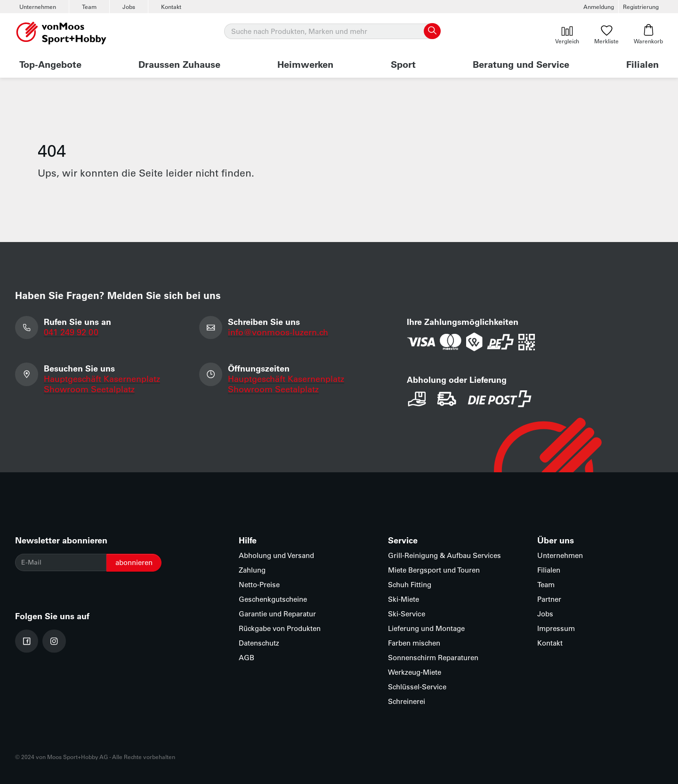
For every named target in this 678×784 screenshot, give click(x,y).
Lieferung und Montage (426, 628)
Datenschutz (259, 643)
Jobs (129, 7)
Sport (403, 64)
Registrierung (641, 7)
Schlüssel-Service (417, 687)
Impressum (556, 628)
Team (89, 7)
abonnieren (134, 562)
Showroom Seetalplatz (89, 389)
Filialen (642, 64)
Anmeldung (599, 7)
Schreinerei (407, 701)
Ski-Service (407, 614)
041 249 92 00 (71, 332)
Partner (549, 599)
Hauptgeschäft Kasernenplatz (102, 379)
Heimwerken (305, 64)
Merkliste (606, 34)
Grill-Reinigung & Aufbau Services (444, 555)
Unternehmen (38, 7)
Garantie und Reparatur (277, 614)
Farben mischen (414, 643)
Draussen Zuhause (179, 64)
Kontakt (171, 7)
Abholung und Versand (276, 555)
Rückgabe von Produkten (280, 628)
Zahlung (252, 570)
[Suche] (332, 32)
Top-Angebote (50, 64)
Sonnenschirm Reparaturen (433, 658)
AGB (246, 658)
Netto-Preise (259, 585)
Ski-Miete (404, 599)
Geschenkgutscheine (273, 599)
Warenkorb (648, 34)
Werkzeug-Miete (415, 672)
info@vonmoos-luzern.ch (278, 332)
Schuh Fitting (410, 585)
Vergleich (567, 34)
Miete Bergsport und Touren (434, 570)
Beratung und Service (521, 64)
